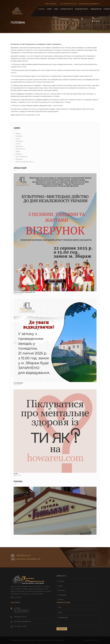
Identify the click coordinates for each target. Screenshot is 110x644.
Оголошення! (18, 383)
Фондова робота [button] (82, 9)
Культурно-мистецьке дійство (24, 292)
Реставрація (61, 595)
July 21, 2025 (17, 385)
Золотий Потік (19, 149)
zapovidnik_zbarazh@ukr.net (89, 4)
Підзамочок (18, 146)
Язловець (18, 154)
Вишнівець (18, 136)
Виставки (60, 581)
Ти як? (16, 474)
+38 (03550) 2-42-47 (69, 4)
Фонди (59, 586)
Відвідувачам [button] (96, 9)
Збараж (17, 133)
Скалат (17, 139)
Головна (41, 9)
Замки (49, 9)
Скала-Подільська (20, 156)
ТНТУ (97, 640)
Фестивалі (61, 590)
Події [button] (56, 9)
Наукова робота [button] (67, 9)
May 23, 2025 (17, 475)
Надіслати (62, 629)
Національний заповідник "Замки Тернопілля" (34, 640)
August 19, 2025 (18, 294)
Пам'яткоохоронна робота (24, 162)
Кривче (17, 151)
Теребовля (18, 141)
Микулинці (18, 159)
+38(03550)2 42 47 (21, 556)
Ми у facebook (51, 4)
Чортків (17, 144)
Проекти (60, 599)
